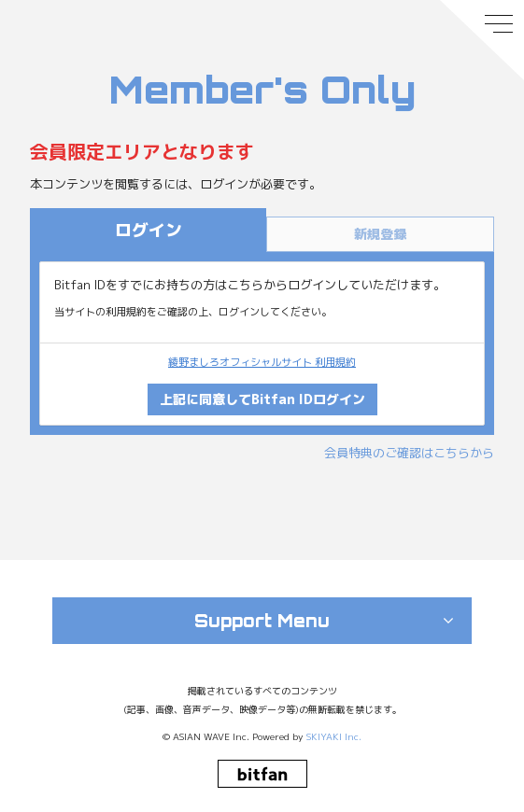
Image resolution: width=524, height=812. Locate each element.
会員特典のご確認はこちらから (409, 453)
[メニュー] (482, 40)
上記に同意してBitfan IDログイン (262, 399)
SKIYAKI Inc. (334, 736)
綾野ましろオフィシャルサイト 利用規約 (262, 362)
